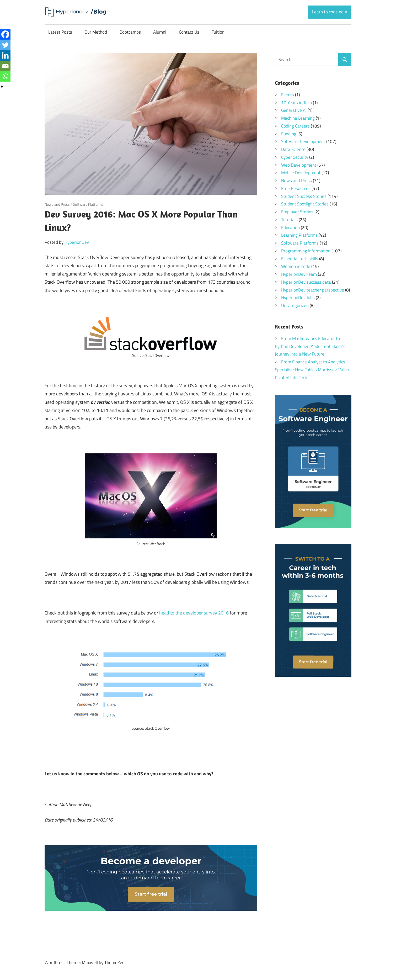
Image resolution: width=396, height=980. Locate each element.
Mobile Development (301, 173)
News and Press (57, 204)
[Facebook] (5, 34)
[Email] (5, 66)
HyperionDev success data (306, 282)
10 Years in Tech (296, 103)
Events (288, 95)
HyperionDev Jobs (298, 298)
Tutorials (289, 220)
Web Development (299, 165)
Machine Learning (298, 118)
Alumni (160, 32)
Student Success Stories (304, 196)
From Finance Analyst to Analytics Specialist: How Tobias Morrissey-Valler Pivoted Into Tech (312, 370)
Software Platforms (88, 204)
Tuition (218, 32)
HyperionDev (77, 242)
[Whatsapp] (5, 76)
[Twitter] (5, 45)
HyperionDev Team (299, 274)
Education (290, 227)
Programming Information (306, 251)
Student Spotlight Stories (305, 204)
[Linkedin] (5, 55)
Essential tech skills (300, 259)
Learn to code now (330, 12)
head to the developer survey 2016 (194, 613)
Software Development (303, 141)
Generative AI (294, 110)
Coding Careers (295, 126)
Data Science (293, 149)
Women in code (296, 266)
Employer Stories (297, 212)
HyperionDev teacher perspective (313, 290)
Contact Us (189, 32)
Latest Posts (60, 32)
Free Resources (296, 188)
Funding (289, 134)
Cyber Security (295, 157)
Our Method (96, 32)
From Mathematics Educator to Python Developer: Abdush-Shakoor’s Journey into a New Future (310, 346)
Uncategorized (295, 305)
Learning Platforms (299, 235)
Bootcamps (130, 32)
